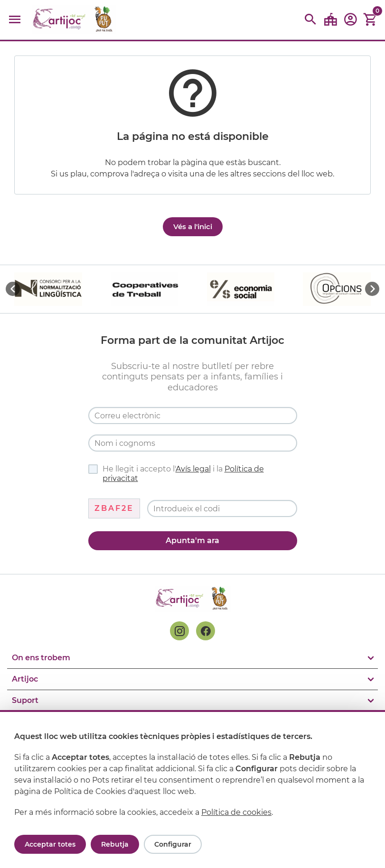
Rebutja (115, 844)
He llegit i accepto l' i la (176, 474)
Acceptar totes (50, 844)
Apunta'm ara (192, 540)
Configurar (173, 844)
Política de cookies (236, 812)
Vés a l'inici (193, 226)
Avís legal (193, 469)
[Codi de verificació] (222, 508)
